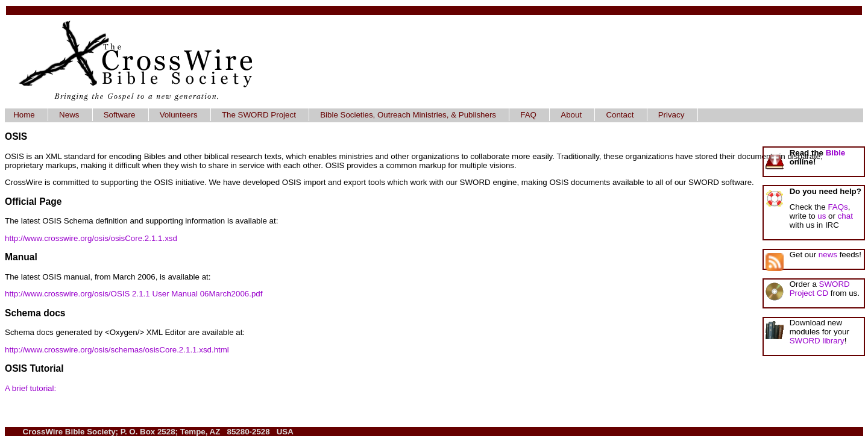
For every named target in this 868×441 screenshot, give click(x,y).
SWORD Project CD (820, 289)
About (571, 115)
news (828, 255)
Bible (836, 153)
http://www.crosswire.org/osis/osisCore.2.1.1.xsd (91, 238)
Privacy (671, 115)
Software (120, 115)
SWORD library (817, 341)
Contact (620, 115)
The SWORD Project (259, 115)
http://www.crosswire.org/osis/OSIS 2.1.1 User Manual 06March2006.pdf (134, 294)
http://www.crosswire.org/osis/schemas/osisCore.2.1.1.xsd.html (117, 350)
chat (845, 216)
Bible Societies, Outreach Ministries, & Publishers (408, 115)
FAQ (528, 115)
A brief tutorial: (30, 388)
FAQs (838, 207)
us (822, 216)
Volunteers (179, 115)
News (69, 115)
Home (24, 115)
